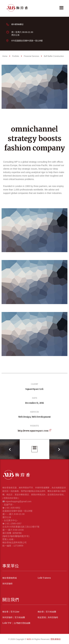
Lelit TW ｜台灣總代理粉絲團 (16, 623)
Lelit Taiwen (44, 578)
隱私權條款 (56, 639)
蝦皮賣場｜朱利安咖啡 (48, 617)
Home (5, 56)
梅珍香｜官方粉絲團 (47, 612)
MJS (29, 639)
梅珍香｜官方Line (11, 612)
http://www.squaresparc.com (33, 431)
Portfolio (34, 448)
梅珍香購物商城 (10, 578)
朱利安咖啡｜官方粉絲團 (14, 617)
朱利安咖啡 (7, 584)
